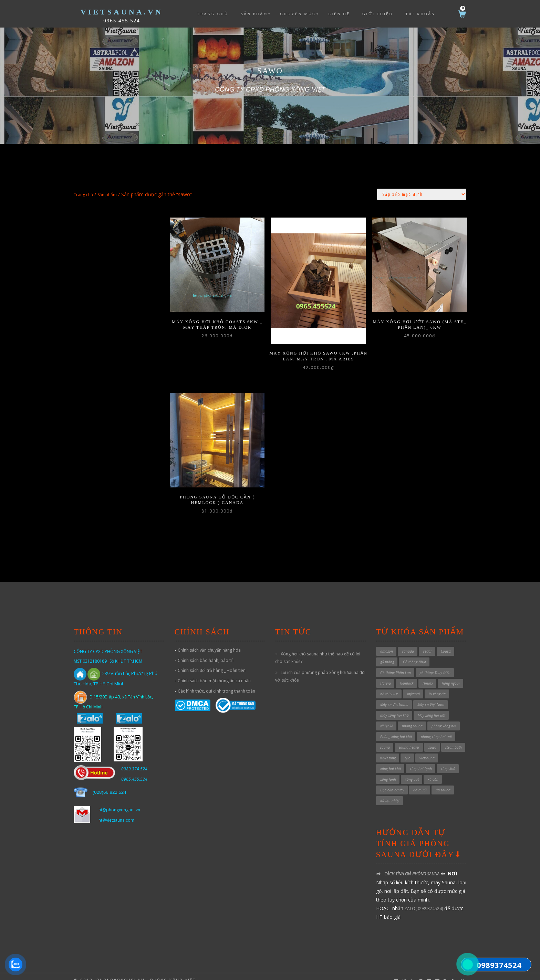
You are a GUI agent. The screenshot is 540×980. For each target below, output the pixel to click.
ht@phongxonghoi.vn (119, 801)
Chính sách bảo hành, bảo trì (206, 651)
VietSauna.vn (122, 12)
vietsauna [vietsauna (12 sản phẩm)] (427, 749)
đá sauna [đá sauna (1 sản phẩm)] (443, 781)
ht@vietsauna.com (116, 812)
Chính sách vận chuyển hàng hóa (209, 641)
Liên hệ (339, 14)
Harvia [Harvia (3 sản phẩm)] (386, 674)
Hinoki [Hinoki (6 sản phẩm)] (428, 674)
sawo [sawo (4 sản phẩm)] (432, 738)
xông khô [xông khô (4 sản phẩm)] (448, 760)
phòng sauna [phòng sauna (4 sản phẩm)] (412, 717)
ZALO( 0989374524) (423, 900)
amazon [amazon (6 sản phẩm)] (387, 642)
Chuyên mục (298, 14)
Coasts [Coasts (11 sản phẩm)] (446, 642)
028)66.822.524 (110, 783)
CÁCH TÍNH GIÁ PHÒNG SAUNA (412, 865)
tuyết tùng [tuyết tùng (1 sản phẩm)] (388, 749)
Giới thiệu (378, 14)
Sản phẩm (254, 14)
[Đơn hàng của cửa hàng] (422, 194)
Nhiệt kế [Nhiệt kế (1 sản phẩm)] (387, 717)
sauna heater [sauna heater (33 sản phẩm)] (409, 738)
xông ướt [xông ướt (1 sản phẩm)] (412, 770)
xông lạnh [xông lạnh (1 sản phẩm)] (388, 770)
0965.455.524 (122, 21)
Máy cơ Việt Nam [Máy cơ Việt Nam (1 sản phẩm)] (431, 696)
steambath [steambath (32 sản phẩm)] (454, 738)
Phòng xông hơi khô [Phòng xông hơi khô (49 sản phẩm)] (396, 728)
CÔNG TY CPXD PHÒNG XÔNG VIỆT (108, 642)
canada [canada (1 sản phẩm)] (408, 642)
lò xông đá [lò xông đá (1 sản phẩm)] (437, 685)
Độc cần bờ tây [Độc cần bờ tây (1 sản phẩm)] (392, 781)
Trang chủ (213, 14)
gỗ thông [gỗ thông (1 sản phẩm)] (387, 653)
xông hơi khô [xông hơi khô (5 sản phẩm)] (391, 760)
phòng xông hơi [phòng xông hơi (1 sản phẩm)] (444, 717)
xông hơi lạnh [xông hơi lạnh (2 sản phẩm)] (421, 760)
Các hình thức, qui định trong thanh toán (216, 682)
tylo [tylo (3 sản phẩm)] (408, 749)
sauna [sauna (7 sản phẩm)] (385, 738)
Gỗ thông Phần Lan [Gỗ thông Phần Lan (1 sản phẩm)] (396, 664)
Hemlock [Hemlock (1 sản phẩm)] (407, 674)
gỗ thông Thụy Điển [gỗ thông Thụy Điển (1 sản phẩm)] (435, 664)
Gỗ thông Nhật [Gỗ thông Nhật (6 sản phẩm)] (414, 653)
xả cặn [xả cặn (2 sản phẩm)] (433, 770)
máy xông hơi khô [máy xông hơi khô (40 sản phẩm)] (394, 706)
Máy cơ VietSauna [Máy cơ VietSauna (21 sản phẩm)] (394, 696)
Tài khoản (420, 14)
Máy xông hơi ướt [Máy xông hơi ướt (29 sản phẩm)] (432, 706)
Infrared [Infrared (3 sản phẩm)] (413, 685)
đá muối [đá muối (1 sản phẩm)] (420, 781)
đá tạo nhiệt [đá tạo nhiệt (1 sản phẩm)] (390, 792)
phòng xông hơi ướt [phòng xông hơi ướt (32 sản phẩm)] (436, 728)
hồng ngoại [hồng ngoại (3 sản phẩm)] (451, 674)
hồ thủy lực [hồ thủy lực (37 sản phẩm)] (389, 685)
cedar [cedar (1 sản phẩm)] (427, 642)
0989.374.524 (134, 760)
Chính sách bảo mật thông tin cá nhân (214, 672)
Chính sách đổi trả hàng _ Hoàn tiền (212, 662)
